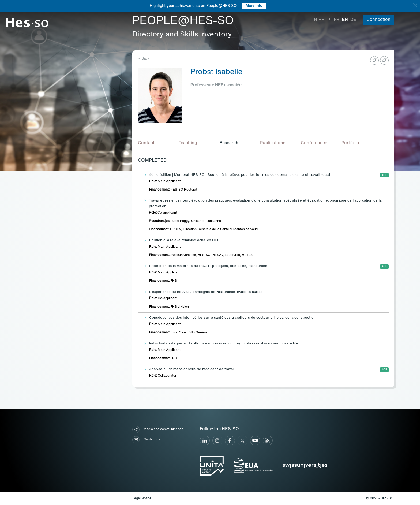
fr (337, 20)
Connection (378, 20)
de (353, 20)
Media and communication (158, 430)
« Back (144, 59)
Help (322, 20)
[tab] (154, 143)
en (345, 20)
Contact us (146, 440)
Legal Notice (142, 499)
